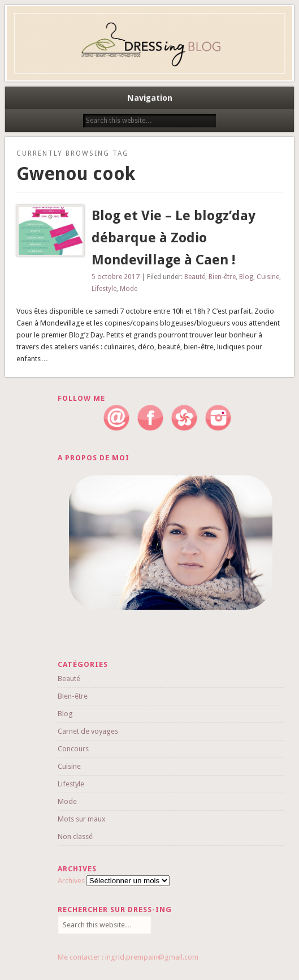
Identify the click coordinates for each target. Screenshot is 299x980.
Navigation (150, 98)
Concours (73, 749)
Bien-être (222, 277)
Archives (71, 881)
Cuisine (268, 277)
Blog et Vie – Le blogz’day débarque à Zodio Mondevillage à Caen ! (174, 238)
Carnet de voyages (88, 731)
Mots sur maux (82, 819)
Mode (129, 289)
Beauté (195, 277)
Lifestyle (104, 289)
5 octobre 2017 (116, 277)
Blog (246, 277)
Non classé (75, 836)
